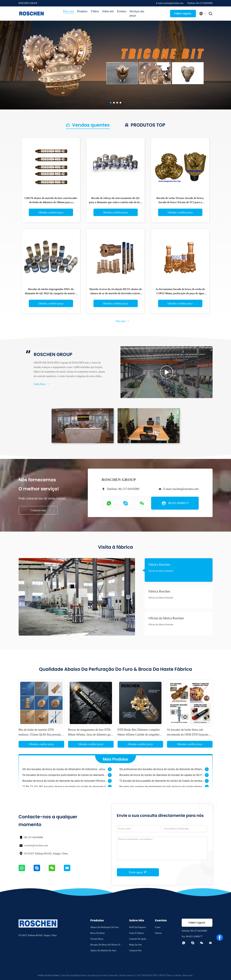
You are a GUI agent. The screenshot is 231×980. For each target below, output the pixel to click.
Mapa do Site (135, 945)
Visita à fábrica (137, 933)
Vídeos (95, 11)
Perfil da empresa (137, 927)
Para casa (68, 11)
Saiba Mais (42, 384)
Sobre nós (108, 11)
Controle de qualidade (139, 939)
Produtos (82, 11)
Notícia (158, 933)
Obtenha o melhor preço (51, 212)
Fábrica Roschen (159, 565)
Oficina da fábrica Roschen (161, 571)
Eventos (122, 11)
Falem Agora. (183, 13)
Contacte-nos (38, 510)
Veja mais (122, 321)
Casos (158, 927)
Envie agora (138, 872)
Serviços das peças (137, 13)
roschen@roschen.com (36, 845)
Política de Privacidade (48, 975)
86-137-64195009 (34, 837)
